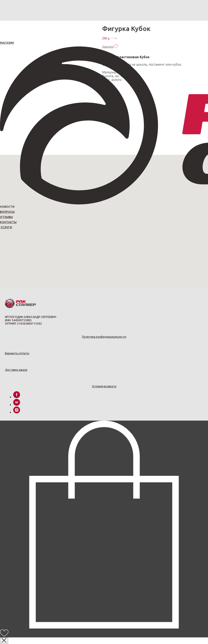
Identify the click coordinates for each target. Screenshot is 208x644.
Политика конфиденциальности (104, 337)
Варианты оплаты (17, 353)
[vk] (17, 405)
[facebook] (17, 397)
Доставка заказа (16, 370)
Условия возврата (104, 386)
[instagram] (17, 412)
